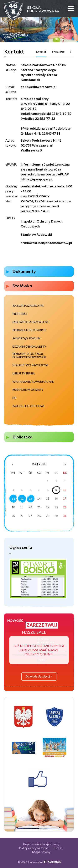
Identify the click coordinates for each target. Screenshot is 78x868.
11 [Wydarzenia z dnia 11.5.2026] (13, 499)
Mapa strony (41, 852)
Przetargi (20, 314)
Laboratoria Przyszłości (31, 322)
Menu (71, 8)
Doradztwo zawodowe (30, 365)
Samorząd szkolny (26, 338)
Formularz (58, 52)
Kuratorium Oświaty (28, 390)
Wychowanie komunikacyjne (33, 382)
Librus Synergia (24, 374)
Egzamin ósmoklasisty (29, 347)
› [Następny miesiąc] (65, 464)
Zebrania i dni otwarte (29, 330)
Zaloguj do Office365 (28, 406)
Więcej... (71, 52)
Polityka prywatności (34, 848)
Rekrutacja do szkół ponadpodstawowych (29, 356)
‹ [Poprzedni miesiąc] (13, 464)
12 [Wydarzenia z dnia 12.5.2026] (22, 499)
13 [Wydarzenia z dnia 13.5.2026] (30, 499)
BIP (15, 398)
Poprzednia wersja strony (41, 844)
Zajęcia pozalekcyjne (28, 306)
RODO (58, 848)
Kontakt (41, 52)
